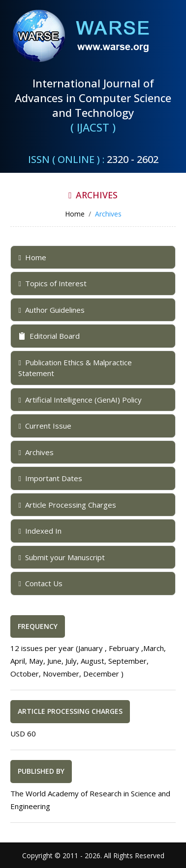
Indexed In (40, 531)
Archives (36, 452)
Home (32, 257)
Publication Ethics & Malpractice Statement (75, 368)
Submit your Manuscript (61, 557)
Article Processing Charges (67, 505)
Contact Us (40, 583)
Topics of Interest (52, 283)
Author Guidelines (51, 310)
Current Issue (45, 426)
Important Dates (50, 478)
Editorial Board (49, 336)
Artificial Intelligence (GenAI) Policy (80, 400)
